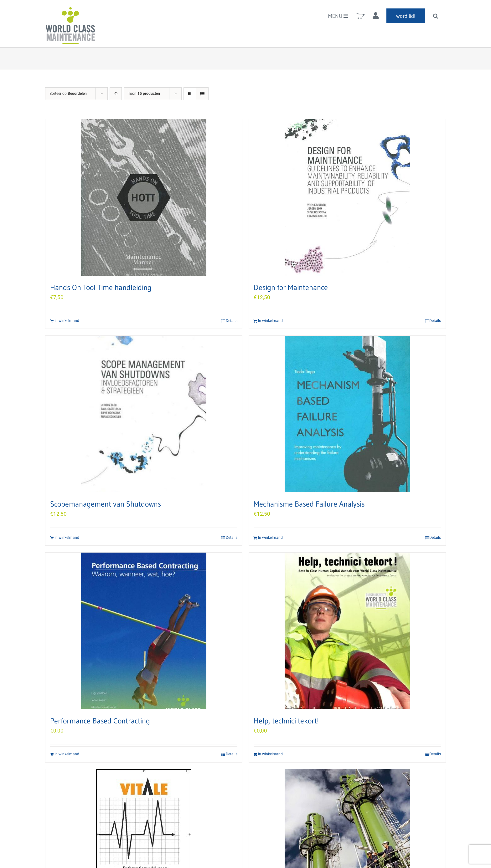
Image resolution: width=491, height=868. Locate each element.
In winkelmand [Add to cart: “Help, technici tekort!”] (270, 754)
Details (232, 321)
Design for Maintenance (291, 287)
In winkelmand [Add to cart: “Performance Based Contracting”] (67, 754)
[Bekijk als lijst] (202, 94)
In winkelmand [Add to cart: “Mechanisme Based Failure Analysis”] (270, 538)
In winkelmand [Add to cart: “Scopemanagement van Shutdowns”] (67, 538)
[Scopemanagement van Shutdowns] (144, 414)
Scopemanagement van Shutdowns (106, 504)
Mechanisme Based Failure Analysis (309, 504)
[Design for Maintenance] (347, 197)
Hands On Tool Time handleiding (101, 287)
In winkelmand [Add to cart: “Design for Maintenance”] (270, 321)
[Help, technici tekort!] (347, 631)
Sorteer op (68, 94)
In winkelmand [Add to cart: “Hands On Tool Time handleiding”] (67, 321)
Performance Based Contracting (100, 721)
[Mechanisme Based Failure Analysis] (347, 414)
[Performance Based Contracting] (144, 631)
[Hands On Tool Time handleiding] (144, 197)
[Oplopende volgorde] (116, 94)
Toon (144, 94)
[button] (436, 16)
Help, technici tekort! (286, 721)
